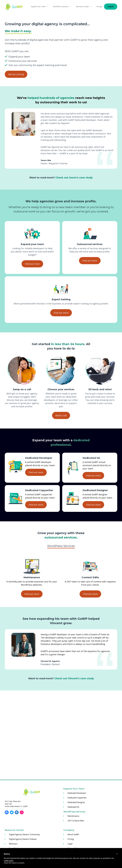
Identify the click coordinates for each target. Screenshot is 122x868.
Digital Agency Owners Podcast (23, 839)
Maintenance (73, 816)
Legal (70, 844)
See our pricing (16, 74)
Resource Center (85, 7)
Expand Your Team (41, 7)
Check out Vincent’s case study (74, 678)
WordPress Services (63, 7)
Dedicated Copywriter (77, 798)
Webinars (13, 844)
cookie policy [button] (9, 861)
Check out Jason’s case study (74, 178)
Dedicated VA (73, 807)
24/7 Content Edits (76, 821)
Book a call (61, 415)
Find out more (32, 264)
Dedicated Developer (77, 793)
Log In (111, 6)
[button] (117, 854)
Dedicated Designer (76, 802)
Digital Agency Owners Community (24, 834)
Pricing (99, 6)
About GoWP (73, 834)
